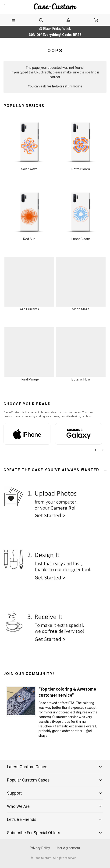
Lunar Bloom (81, 239)
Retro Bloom (81, 169)
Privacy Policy (40, 848)
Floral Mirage (29, 379)
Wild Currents (29, 309)
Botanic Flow (81, 379)
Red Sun (29, 239)
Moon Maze (81, 309)
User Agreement (68, 848)
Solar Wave (29, 169)
